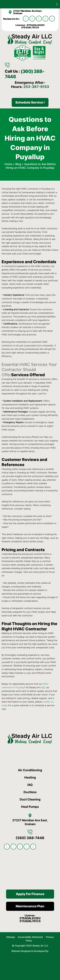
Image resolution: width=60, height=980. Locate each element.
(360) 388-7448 (25, 74)
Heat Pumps (30, 807)
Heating (30, 777)
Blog (18, 164)
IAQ (30, 785)
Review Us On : (12, 19)
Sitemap (11, 937)
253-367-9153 (36, 87)
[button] (57, 4)
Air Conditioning (30, 770)
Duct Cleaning (30, 799)
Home (8, 164)
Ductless (30, 792)
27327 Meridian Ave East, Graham (28, 12)
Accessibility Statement (31, 937)
